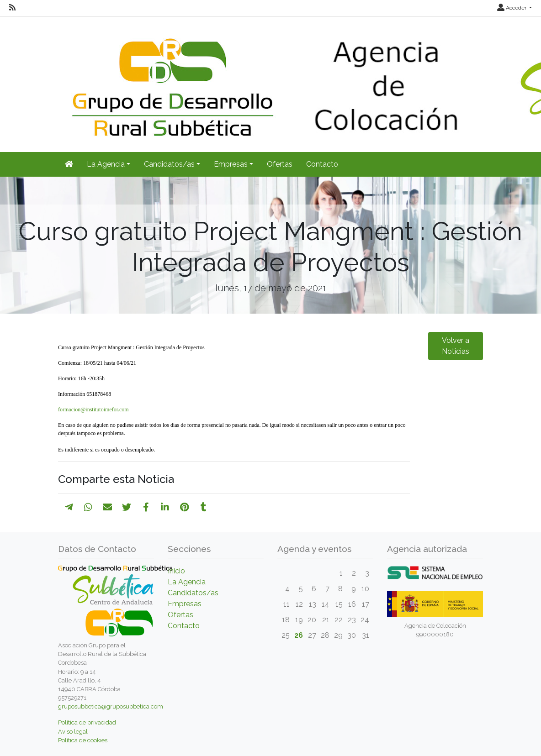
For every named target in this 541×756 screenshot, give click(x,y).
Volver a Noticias (456, 346)
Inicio (176, 571)
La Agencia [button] (106, 164)
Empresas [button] (231, 164)
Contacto (322, 164)
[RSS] (12, 8)
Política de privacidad (87, 722)
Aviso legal (73, 732)
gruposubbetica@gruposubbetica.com (111, 706)
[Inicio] (69, 164)
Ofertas (280, 164)
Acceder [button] (512, 8)
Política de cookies (83, 740)
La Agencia (187, 582)
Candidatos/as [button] (169, 164)
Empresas (185, 604)
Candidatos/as (193, 593)
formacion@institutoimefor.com (93, 409)
